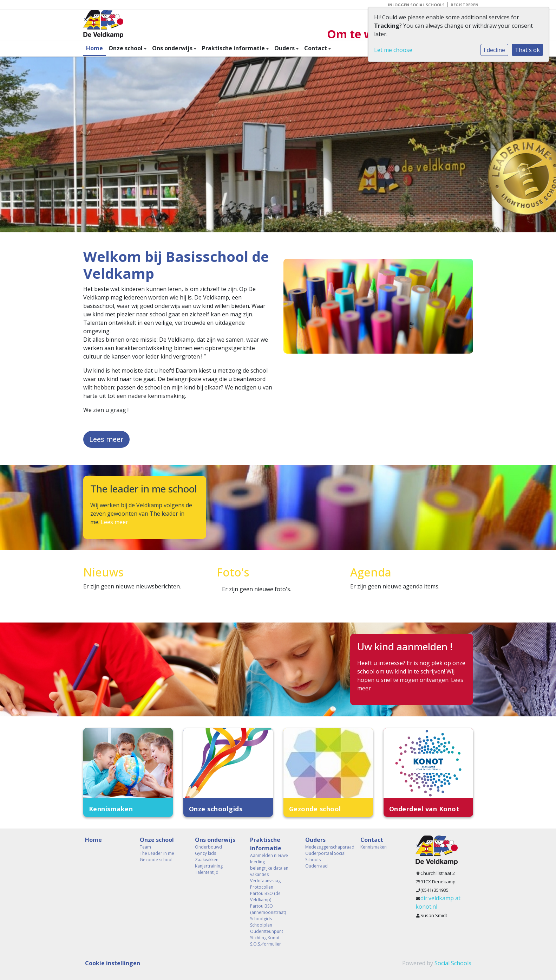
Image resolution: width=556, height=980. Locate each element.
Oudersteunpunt (267, 931)
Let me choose (393, 50)
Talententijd (207, 872)
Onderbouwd (208, 847)
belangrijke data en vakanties (269, 871)
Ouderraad (316, 866)
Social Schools (453, 963)
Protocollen (262, 887)
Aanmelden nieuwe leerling (269, 859)
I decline (494, 50)
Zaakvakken (207, 860)
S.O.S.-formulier (266, 944)
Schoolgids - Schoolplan (262, 922)
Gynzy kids (205, 853)
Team (145, 847)
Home (94, 48)
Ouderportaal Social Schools (325, 856)
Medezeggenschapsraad (328, 847)
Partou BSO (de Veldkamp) (265, 897)
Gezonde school (156, 860)
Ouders (285, 48)
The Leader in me (157, 853)
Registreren (465, 5)
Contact (316, 48)
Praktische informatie (234, 48)
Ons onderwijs (173, 48)
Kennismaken (374, 847)
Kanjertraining (209, 866)
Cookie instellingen (113, 963)
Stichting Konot (265, 938)
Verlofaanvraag (265, 881)
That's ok (527, 50)
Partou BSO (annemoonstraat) (268, 909)
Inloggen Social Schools (416, 5)
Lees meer (106, 439)
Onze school (126, 48)
